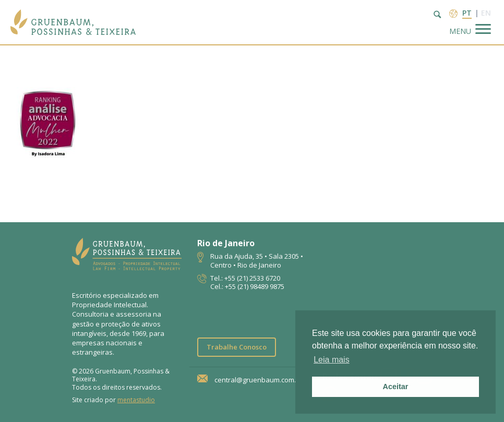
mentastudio (136, 400)
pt (467, 13)
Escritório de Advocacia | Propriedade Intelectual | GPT (73, 22)
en (486, 13)
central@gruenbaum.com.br (259, 380)
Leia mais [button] (331, 360)
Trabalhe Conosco (237, 347)
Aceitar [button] (396, 387)
